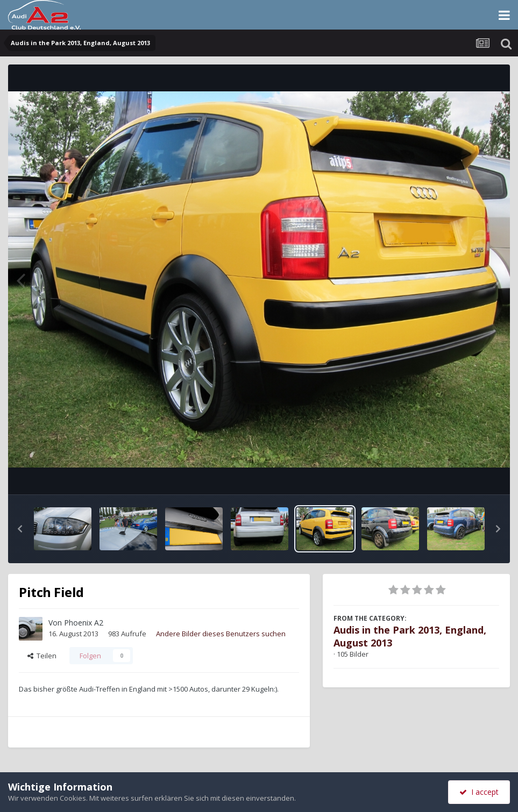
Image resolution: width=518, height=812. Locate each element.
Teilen (42, 656)
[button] (20, 529)
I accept (479, 792)
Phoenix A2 (84, 623)
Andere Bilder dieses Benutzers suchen (221, 634)
